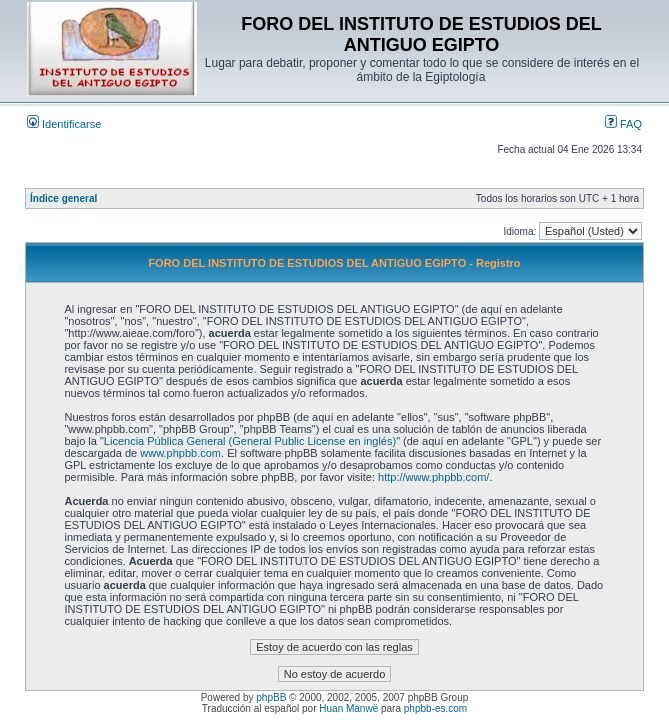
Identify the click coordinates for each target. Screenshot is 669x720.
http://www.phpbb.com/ (433, 477)
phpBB (271, 697)
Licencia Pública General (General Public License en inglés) (250, 441)
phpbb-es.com (435, 708)
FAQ (623, 124)
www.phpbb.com (180, 453)
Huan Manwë (348, 708)
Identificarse (64, 124)
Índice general (63, 198)
